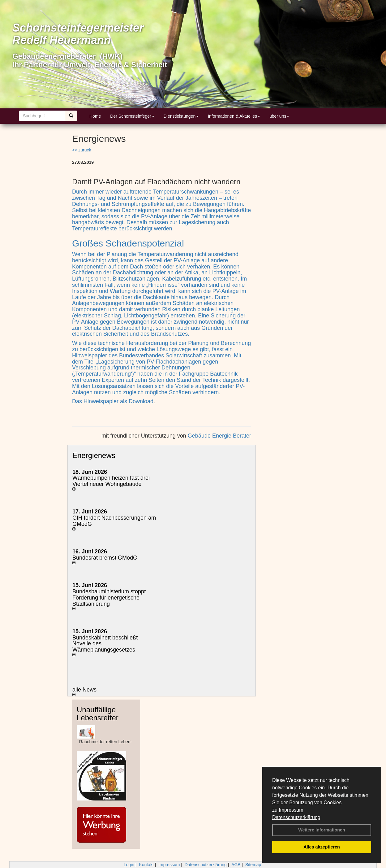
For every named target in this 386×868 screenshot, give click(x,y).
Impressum (291, 810)
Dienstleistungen (181, 116)
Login (129, 865)
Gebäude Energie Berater (219, 436)
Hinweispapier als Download (118, 401)
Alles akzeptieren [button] (322, 847)
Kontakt (146, 865)
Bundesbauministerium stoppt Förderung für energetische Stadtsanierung (109, 598)
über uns (279, 116)
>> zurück (81, 150)
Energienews (94, 455)
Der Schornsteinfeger (132, 116)
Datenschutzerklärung (296, 817)
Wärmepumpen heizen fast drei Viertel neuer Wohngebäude (111, 481)
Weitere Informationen (322, 830)
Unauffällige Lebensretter (98, 714)
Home (95, 116)
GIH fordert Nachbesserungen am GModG (114, 521)
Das (78, 401)
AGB (236, 865)
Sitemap (253, 865)
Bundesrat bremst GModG (105, 558)
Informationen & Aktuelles (234, 116)
